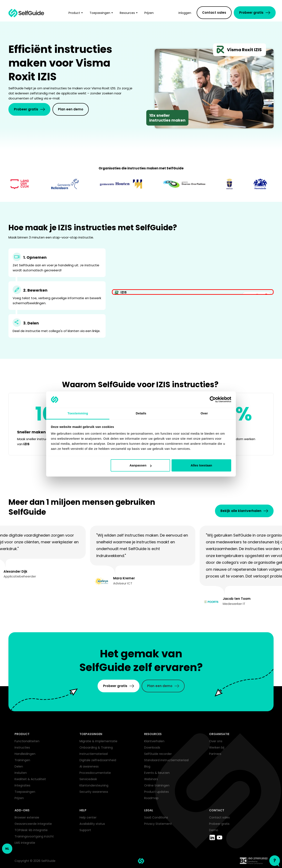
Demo (214, 830)
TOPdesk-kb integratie (31, 830)
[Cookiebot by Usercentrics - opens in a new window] (213, 400)
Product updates (156, 792)
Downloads (152, 747)
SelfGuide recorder (158, 754)
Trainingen (22, 760)
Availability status (92, 824)
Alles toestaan (201, 465)
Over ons (216, 741)
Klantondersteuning (94, 785)
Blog (147, 766)
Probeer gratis (219, 824)
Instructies (22, 747)
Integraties (22, 785)
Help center (88, 817)
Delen (19, 766)
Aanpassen (141, 465)
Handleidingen (25, 754)
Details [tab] (141, 413)
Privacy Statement (158, 824)
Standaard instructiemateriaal (166, 760)
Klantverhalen (154, 741)
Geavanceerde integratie (33, 824)
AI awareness (89, 766)
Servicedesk (88, 779)
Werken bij (217, 747)
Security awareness (94, 792)
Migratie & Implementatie (98, 741)
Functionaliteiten (27, 741)
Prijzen (19, 798)
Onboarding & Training (96, 747)
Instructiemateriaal (94, 754)
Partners (215, 754)
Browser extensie (27, 817)
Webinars (151, 779)
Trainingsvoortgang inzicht (34, 836)
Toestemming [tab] (78, 413)
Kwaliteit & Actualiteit (30, 779)
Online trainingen (157, 785)
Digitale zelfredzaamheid (98, 760)
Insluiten (21, 773)
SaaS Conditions (156, 817)
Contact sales (219, 817)
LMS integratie (25, 843)
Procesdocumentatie (95, 773)
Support (85, 830)
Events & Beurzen (157, 773)
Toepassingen (25, 792)
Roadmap (151, 798)
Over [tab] (204, 413)
